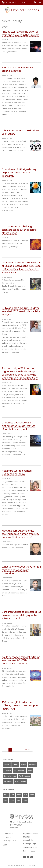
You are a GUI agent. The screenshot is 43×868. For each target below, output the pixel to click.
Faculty (23, 765)
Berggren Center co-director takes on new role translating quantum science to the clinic (21, 615)
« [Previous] (3, 750)
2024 (19, 795)
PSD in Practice (20, 782)
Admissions (8, 834)
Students (7, 770)
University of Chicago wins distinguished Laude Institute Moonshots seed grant (18, 426)
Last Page (28, 750)
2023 (26, 795)
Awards (7, 765)
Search (35, 2)
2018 (25, 801)
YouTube (32, 858)
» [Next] (21, 750)
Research (33, 765)
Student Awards (10, 776)
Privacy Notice (29, 851)
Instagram (28, 858)
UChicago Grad (10, 841)
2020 (12, 801)
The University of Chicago (16, 2)
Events (15, 765)
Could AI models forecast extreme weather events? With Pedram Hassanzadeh (21, 660)
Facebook (24, 858)
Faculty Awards (24, 776)
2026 (6, 795)
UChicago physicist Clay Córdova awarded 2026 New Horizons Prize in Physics (21, 311)
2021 (6, 801)
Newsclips (8, 782)
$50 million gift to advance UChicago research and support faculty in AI (20, 706)
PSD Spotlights (19, 770)
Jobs (5, 845)
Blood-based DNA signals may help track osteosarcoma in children (19, 173)
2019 (19, 801)
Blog (30, 770)
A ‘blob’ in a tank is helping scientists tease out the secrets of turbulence (19, 230)
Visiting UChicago (31, 847)
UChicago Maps (30, 844)
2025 (12, 795)
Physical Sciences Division (22, 10)
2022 (32, 795)
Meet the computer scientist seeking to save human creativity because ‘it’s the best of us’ (20, 534)
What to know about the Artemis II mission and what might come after (21, 570)
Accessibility (28, 840)
